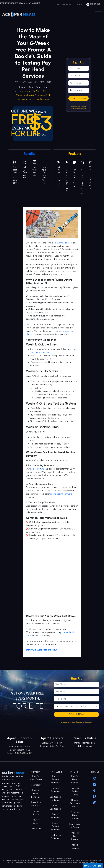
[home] (22, 87)
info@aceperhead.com (85, 743)
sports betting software (61, 494)
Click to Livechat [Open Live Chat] (85, 746)
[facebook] (94, 796)
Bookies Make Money (75, 791)
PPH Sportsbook (55, 807)
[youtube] (94, 784)
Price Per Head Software (75, 815)
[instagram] (94, 779)
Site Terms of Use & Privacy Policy (60, 858)
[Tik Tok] (94, 790)
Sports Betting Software (55, 779)
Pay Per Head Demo (36, 778)
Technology (36, 785)
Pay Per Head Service (75, 779)
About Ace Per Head (36, 804)
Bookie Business (75, 846)
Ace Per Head (38, 858)
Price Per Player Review (75, 836)
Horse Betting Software (55, 826)
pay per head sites (62, 243)
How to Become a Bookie (75, 803)
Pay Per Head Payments (36, 794)
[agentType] (79, 90)
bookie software (38, 469)
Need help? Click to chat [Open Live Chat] (78, 106)
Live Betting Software (55, 837)
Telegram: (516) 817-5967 (19, 750)
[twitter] (94, 802)
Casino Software (55, 816)
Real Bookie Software (75, 826)
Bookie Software (55, 790)
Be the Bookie (36, 813)
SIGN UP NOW (79, 98)
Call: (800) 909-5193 (63, 4)
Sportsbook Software (55, 798)
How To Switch (36, 821)
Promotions (36, 828)
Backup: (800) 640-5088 (79, 108)
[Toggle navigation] (99, 14)
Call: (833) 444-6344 (52, 743)
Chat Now (79, 4)
